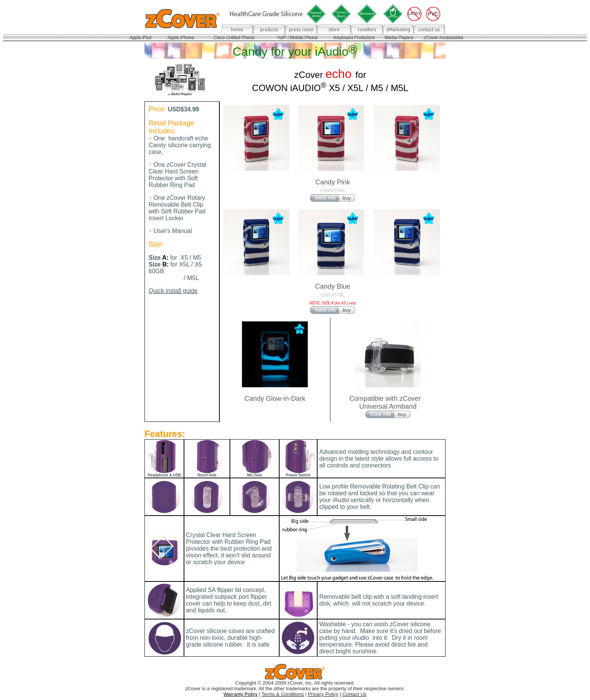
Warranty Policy (241, 694)
